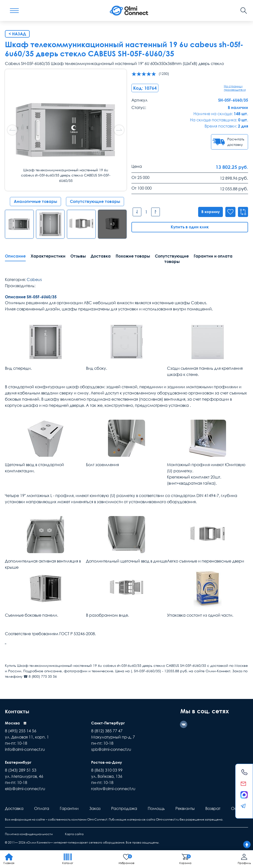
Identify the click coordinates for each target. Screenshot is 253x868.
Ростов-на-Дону (108, 762)
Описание (15, 256)
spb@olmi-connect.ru (111, 749)
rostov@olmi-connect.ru (113, 789)
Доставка (101, 256)
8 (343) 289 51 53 (21, 770)
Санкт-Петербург (109, 723)
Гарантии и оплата (213, 256)
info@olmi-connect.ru (25, 749)
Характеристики (48, 256)
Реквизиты (185, 808)
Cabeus (34, 280)
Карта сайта (74, 834)
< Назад (17, 34)
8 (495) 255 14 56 (21, 731)
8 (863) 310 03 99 (107, 770)
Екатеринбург (19, 762)
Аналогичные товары (35, 201)
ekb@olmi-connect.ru (25, 789)
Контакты (19, 711)
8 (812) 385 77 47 (107, 731)
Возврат (213, 808)
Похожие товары (133, 256)
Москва (13, 723)
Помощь (156, 808)
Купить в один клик (190, 227)
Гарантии (69, 808)
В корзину (209, 212)
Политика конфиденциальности (29, 834)
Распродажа (124, 808)
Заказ (95, 808)
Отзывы (78, 256)
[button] (119, 130)
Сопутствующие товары (95, 201)
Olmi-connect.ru (167, 819)
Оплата (42, 808)
